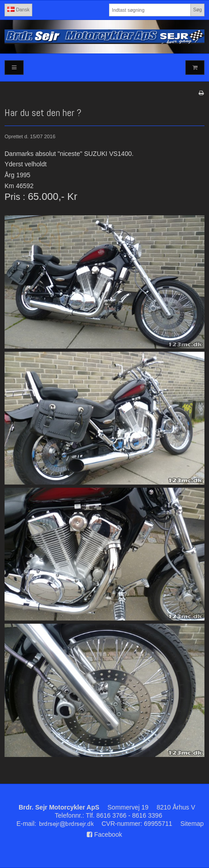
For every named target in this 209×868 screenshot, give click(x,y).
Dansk (18, 10)
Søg (197, 10)
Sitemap (192, 824)
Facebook (104, 834)
